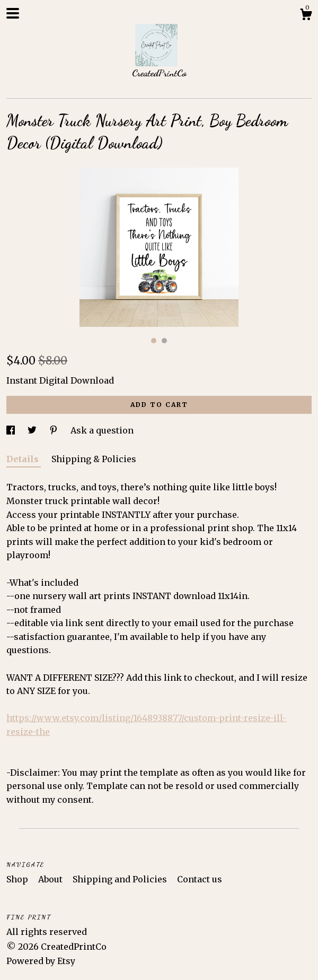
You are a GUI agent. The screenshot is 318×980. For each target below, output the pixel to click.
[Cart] (306, 16)
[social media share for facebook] (12, 430)
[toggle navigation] (13, 13)
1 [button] (154, 341)
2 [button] (164, 341)
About (51, 879)
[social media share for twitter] (33, 430)
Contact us (200, 879)
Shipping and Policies (121, 879)
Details (24, 459)
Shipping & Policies (94, 459)
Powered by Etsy (41, 961)
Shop (18, 879)
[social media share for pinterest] (55, 430)
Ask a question (102, 430)
